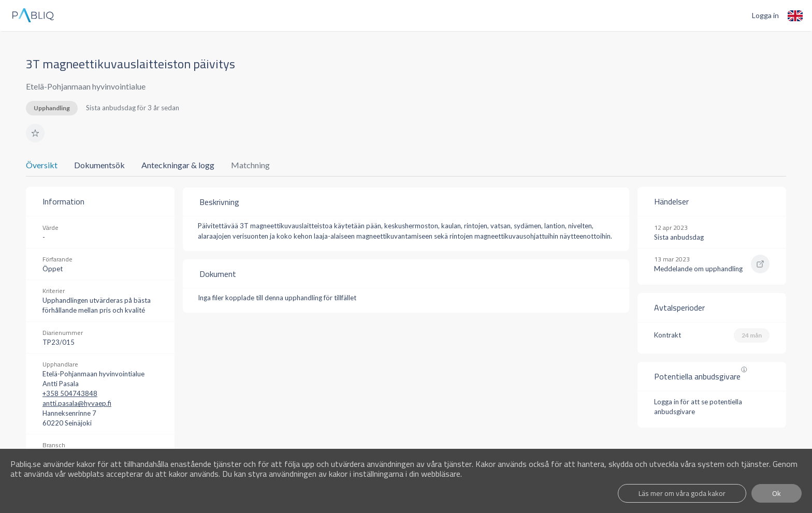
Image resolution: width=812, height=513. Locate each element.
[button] (35, 133)
